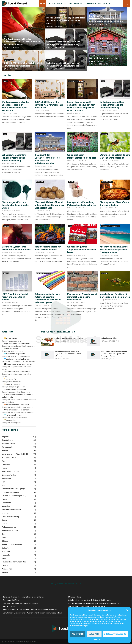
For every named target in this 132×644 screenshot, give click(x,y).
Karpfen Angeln (9, 606)
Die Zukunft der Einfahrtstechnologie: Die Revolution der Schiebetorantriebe (108, 22)
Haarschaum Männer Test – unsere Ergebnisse (21, 603)
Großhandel (40, 182)
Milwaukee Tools (75, 597)
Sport (4, 485)
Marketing (6, 506)
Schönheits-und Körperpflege (13, 489)
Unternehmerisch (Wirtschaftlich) (15, 454)
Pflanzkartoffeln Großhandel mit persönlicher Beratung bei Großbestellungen (49, 205)
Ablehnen (94, 634)
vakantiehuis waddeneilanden (18, 410)
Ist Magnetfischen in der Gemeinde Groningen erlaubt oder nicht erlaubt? (30, 610)
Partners (61, 4)
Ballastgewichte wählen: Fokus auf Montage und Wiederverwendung (63, 43)
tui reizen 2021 (12, 379)
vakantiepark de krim (14, 415)
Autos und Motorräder (11, 471)
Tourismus (6, 464)
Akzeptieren (78, 634)
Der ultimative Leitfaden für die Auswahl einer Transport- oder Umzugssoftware (114, 354)
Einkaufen (6, 548)
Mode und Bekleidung (10, 517)
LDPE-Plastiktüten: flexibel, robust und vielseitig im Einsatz (15, 297)
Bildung (5, 541)
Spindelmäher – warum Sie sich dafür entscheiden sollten (90, 600)
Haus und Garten (9, 60)
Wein (70, 226)
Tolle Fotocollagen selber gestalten (69, 338)
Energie (5, 565)
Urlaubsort (6, 513)
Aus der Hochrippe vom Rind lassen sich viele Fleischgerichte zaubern (94, 603)
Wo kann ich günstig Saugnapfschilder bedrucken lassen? (81, 250)
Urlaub (4, 524)
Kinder (4, 520)
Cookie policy (97, 639)
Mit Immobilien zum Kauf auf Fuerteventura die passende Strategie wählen (114, 250)
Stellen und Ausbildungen (12, 544)
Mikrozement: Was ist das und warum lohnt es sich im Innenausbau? (82, 297)
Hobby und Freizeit (9, 458)
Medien (5, 572)
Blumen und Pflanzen (10, 531)
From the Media (75, 4)
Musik (4, 538)
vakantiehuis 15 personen (16, 389)
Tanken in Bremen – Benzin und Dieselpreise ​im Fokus (23, 597)
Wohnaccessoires (107, 182)
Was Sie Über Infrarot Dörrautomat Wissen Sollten (87, 606)
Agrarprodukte (8, 447)
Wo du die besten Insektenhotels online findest (109, 65)
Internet (5, 451)
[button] (127, 610)
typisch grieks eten (13, 384)
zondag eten (11, 420)
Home (43, 4)
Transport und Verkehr (11, 492)
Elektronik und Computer (43, 273)
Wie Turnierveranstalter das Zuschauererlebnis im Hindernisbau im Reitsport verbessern (22, 42)
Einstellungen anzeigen (116, 634)
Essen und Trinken (9, 475)
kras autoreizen (12, 349)
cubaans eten (11, 338)
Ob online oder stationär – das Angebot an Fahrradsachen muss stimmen (68, 354)
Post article (104, 4)
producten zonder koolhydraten (18, 359)
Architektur (6, 551)
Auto (4, 461)
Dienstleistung (7, 440)
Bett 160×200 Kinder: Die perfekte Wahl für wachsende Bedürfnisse (23, 65)
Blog (48, 39)
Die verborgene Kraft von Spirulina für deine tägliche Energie (15, 205)
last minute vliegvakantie (16, 354)
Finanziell (6, 468)
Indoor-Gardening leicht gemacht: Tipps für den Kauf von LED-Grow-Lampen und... (66, 21)
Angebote (92, 60)
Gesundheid (7, 478)
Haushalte (6, 555)
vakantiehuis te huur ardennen (18, 405)
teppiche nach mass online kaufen (19, 364)
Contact (51, 4)
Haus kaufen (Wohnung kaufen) (111, 226)
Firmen (71, 182)
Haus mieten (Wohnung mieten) (14, 562)
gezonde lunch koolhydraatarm (18, 344)
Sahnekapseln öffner (109, 338)
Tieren (6, 36)
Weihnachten (7, 569)
